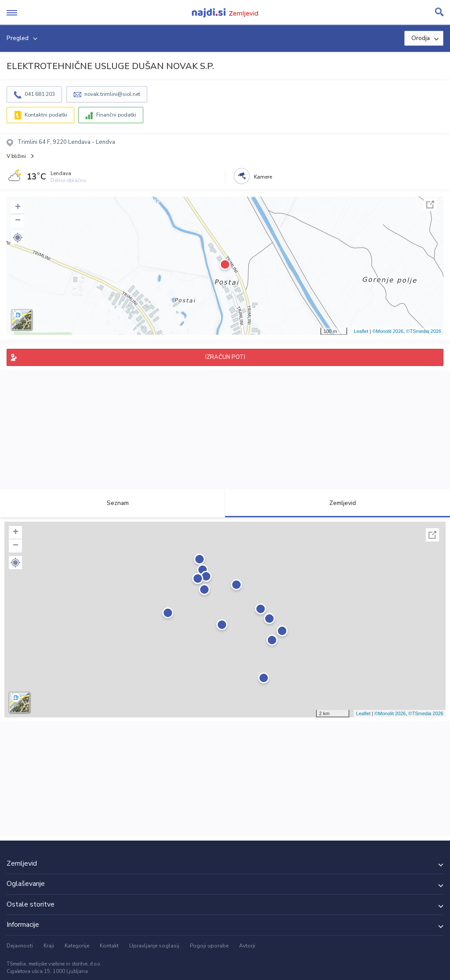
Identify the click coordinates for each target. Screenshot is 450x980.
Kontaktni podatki (46, 115)
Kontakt (109, 946)
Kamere (263, 177)
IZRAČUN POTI (225, 357)
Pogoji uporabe (209, 946)
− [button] (18, 221)
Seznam (113, 503)
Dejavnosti (20, 946)
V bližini (16, 156)
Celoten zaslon (430, 205)
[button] (18, 238)
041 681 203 (40, 94)
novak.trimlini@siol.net (112, 94)
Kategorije (77, 946)
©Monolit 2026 (388, 331)
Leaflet (361, 331)
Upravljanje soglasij (154, 946)
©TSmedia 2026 (424, 331)
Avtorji (247, 946)
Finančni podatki (116, 115)
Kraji (49, 946)
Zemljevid (337, 503)
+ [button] (18, 208)
